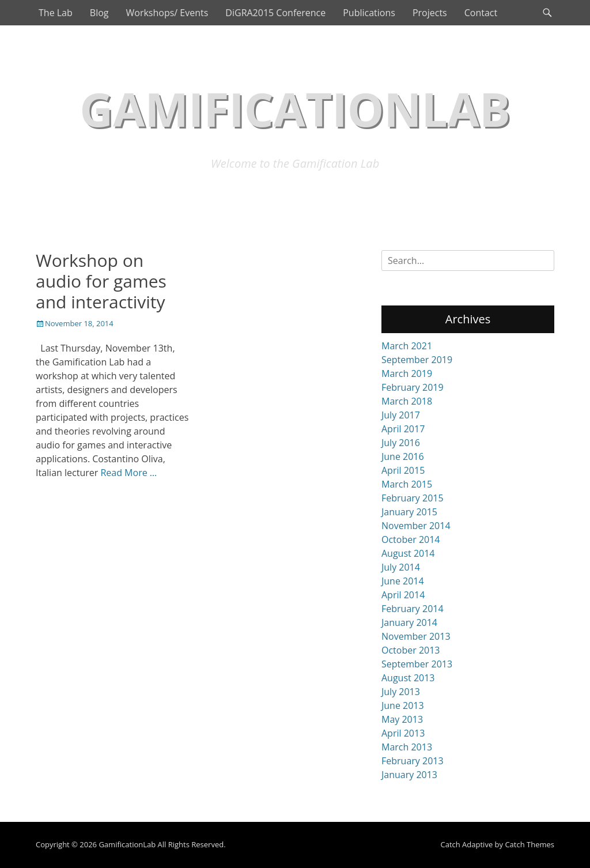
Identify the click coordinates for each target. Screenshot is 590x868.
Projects (430, 13)
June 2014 (403, 581)
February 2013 (413, 761)
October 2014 (411, 539)
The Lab (56, 13)
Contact (481, 13)
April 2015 (403, 470)
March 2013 (407, 747)
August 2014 (408, 553)
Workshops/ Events (167, 13)
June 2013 (403, 705)
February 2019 (413, 387)
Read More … (128, 473)
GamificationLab (295, 109)
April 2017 (403, 429)
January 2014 (409, 622)
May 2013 (402, 719)
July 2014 (401, 567)
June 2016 (403, 456)
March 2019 (407, 373)
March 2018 (407, 401)
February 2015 (413, 498)
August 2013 (408, 678)
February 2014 (413, 609)
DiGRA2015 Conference (275, 13)
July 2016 (401, 443)
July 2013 (401, 692)
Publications (369, 13)
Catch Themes (530, 844)
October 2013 (411, 650)
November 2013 (416, 636)
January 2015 (409, 512)
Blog (99, 13)
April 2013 (403, 733)
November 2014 (416, 526)
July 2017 (401, 415)
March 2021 (407, 346)
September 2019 (417, 360)
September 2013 (417, 664)
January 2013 (409, 775)
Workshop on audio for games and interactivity (101, 281)
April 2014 (403, 595)
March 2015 (407, 484)
